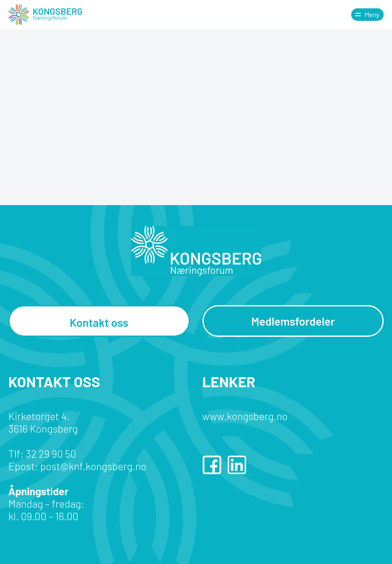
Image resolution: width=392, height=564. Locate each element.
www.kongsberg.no (245, 416)
